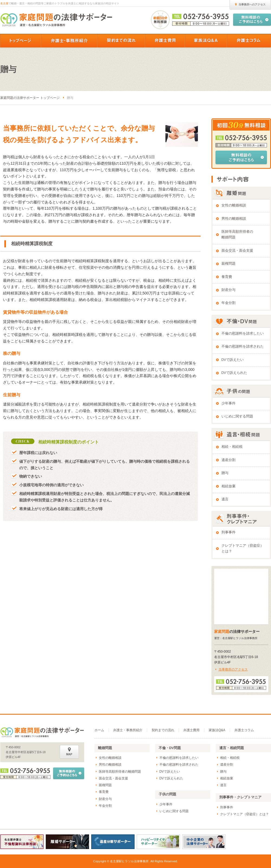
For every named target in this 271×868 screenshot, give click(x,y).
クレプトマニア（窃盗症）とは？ (243, 548)
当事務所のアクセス (233, 669)
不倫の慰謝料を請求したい (243, 333)
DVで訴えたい (233, 360)
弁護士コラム (244, 730)
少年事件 (228, 403)
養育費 (227, 277)
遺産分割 (228, 460)
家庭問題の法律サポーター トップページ (30, 98)
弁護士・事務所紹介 (128, 730)
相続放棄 (228, 486)
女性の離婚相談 (234, 205)
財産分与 (228, 290)
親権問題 (228, 264)
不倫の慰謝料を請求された (243, 346)
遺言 (225, 499)
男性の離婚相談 (234, 219)
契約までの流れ (163, 730)
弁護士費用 (191, 730)
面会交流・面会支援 (237, 251)
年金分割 (228, 303)
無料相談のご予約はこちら (241, 157)
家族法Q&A (217, 730)
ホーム (99, 730)
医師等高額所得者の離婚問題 (237, 234)
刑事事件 (228, 532)
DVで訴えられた (234, 373)
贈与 (225, 473)
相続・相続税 (232, 447)
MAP (69, 752)
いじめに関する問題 (237, 416)
